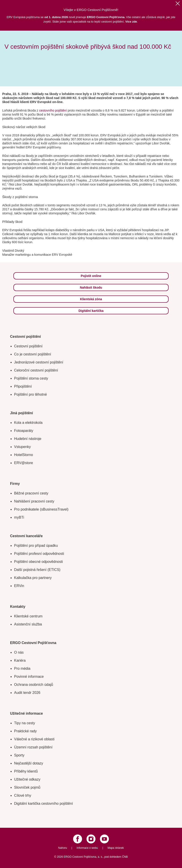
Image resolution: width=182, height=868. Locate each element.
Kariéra (20, 660)
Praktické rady (25, 731)
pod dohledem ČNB (116, 857)
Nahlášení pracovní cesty (34, 501)
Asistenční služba (28, 624)
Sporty (19, 755)
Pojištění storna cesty (31, 378)
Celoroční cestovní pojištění (36, 370)
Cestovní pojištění (28, 346)
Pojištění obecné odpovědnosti (38, 562)
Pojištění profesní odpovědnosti (39, 554)
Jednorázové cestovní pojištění (39, 362)
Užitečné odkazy (27, 779)
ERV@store (23, 463)
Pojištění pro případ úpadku (36, 546)
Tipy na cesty (25, 723)
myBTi (19, 517)
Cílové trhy (23, 795)
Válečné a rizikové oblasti (34, 739)
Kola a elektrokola (28, 423)
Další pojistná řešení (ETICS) (37, 570)
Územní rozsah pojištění (33, 747)
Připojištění (23, 386)
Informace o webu (87, 848)
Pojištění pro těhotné (31, 394)
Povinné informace (29, 677)
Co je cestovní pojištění (33, 354)
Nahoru (62, 848)
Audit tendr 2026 (27, 693)
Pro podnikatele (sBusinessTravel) (41, 509)
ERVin (19, 586)
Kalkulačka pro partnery (33, 578)
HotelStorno (24, 455)
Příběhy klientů (26, 771)
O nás (19, 652)
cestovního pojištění (53, 110)
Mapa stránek (116, 848)
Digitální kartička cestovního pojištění (43, 804)
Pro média (22, 668)
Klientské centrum (28, 616)
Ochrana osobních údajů (34, 685)
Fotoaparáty (24, 431)
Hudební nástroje (28, 439)
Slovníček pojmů (27, 787)
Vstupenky (22, 447)
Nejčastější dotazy (29, 763)
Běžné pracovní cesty (31, 493)
